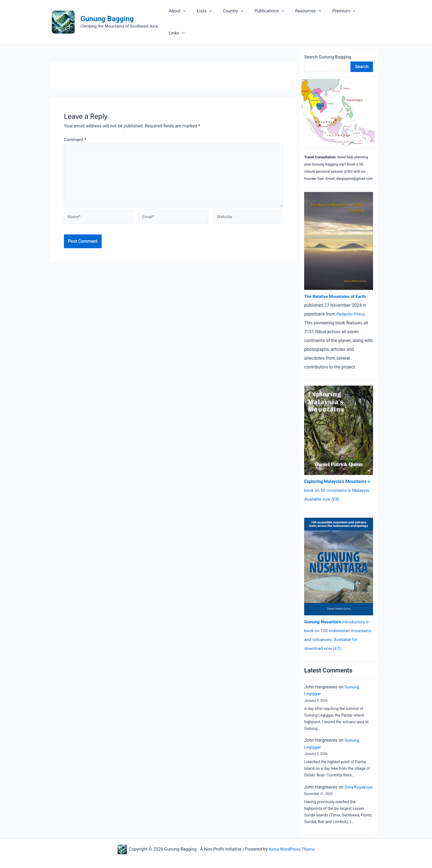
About (185, 17)
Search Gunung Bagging (328, 47)
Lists (210, 17)
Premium (341, 17)
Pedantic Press (351, 304)
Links (369, 17)
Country (237, 17)
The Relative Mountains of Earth (336, 286)
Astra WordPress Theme (292, 846)
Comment (75, 130)
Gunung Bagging (107, 14)
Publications (271, 17)
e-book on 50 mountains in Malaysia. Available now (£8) (338, 480)
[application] (191, 17)
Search (362, 57)
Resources (307, 17)
